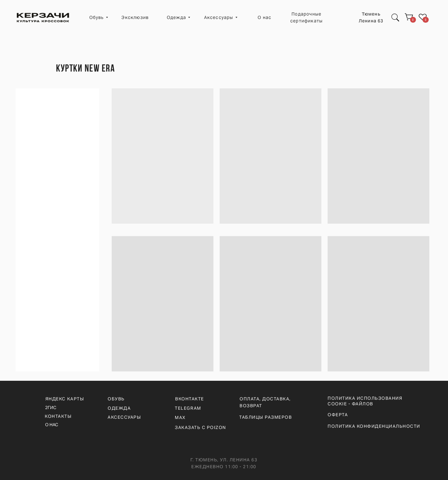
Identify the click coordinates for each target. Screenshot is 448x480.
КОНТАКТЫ (58, 416)
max (180, 417)
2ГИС (51, 408)
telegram (188, 408)
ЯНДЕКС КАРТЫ (65, 399)
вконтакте (190, 399)
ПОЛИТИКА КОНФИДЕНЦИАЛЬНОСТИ (374, 426)
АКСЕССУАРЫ (124, 417)
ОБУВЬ (116, 399)
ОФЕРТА (338, 415)
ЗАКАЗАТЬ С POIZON (201, 427)
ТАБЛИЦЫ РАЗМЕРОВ (266, 417)
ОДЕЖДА (119, 408)
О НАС (52, 425)
